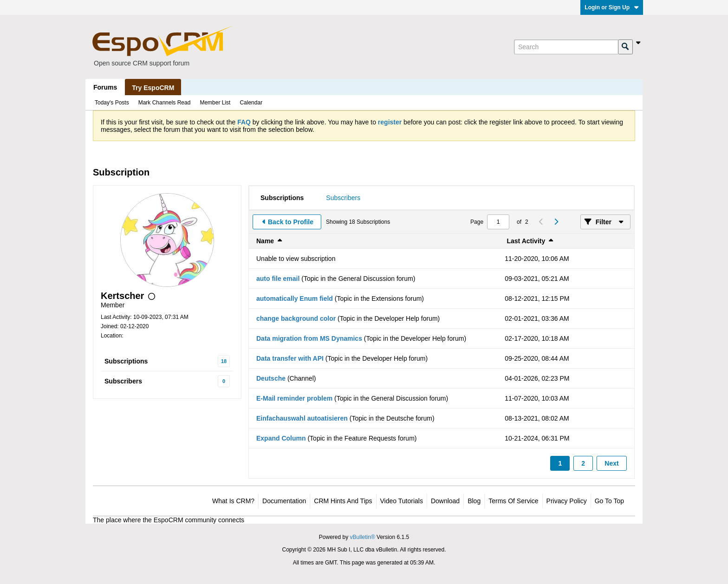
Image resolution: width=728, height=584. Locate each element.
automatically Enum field (295, 298)
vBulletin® (363, 537)
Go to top (609, 501)
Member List (215, 103)
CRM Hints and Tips (343, 501)
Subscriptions (126, 361)
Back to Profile (291, 222)
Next (611, 463)
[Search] (566, 47)
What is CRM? (233, 501)
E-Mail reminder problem (294, 398)
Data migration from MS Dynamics (309, 338)
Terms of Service (513, 501)
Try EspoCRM (153, 88)
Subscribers (123, 381)
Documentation (284, 501)
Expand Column (281, 438)
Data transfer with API (290, 358)
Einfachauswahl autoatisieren (302, 418)
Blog (474, 501)
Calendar (251, 103)
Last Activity (526, 241)
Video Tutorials (402, 501)
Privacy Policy (567, 501)
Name (265, 241)
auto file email (278, 279)
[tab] (282, 198)
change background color (296, 318)
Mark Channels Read (165, 103)
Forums (105, 87)
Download (445, 501)
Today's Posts (112, 103)
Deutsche (271, 378)
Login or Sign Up (612, 7)
